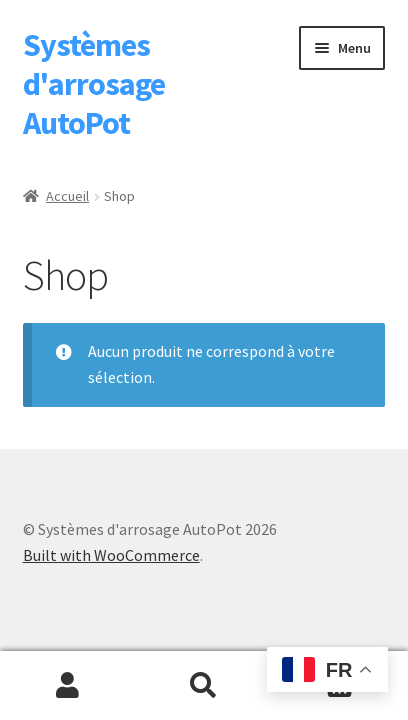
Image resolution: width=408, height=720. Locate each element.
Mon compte (68, 686)
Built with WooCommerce (111, 555)
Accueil (67, 196)
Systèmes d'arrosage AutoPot (94, 84)
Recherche (204, 686)
